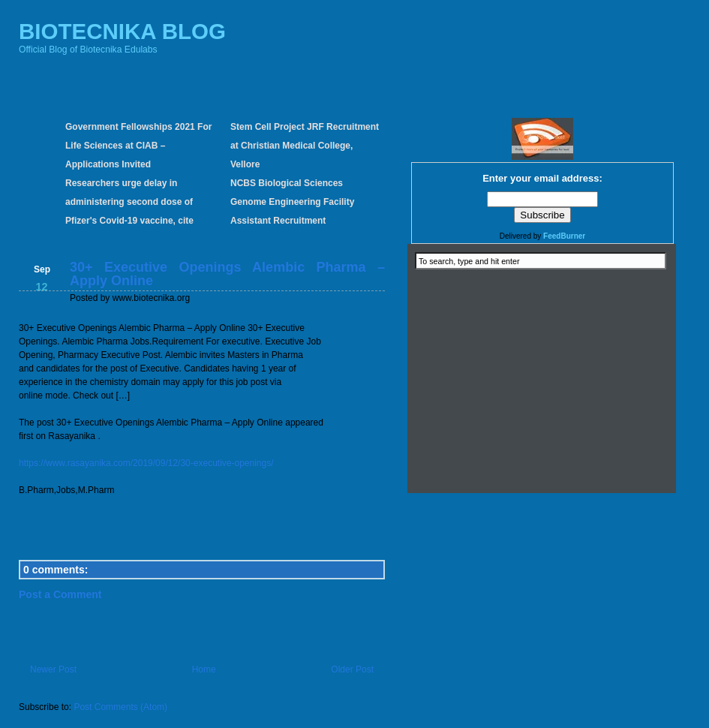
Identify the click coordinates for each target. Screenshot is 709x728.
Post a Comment (60, 594)
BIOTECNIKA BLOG (122, 31)
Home (204, 669)
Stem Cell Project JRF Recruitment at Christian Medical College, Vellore (305, 146)
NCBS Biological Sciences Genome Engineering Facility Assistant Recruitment (292, 202)
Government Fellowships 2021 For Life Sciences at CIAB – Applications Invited (138, 146)
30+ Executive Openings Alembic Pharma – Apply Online (227, 274)
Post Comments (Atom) (120, 707)
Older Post (352, 669)
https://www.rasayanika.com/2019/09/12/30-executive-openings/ (146, 463)
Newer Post (53, 669)
